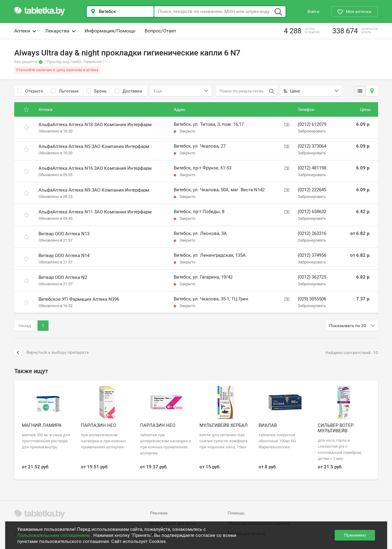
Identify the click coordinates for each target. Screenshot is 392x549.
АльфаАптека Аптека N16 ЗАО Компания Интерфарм (95, 168)
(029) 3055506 (312, 299)
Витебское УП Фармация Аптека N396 (79, 299)
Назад (25, 326)
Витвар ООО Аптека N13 (64, 234)
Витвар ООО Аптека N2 (63, 277)
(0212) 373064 (312, 146)
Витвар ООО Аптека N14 (64, 256)
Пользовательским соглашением (54, 535)
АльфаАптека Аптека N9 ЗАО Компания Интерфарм (94, 190)
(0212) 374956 (312, 255)
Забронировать (312, 131)
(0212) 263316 (312, 233)
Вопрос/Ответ (161, 31)
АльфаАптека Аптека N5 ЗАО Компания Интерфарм (94, 146)
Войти (313, 12)
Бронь (97, 91)
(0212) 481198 (312, 168)
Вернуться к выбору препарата (52, 353)
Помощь (236, 513)
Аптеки (25, 31)
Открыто (30, 91)
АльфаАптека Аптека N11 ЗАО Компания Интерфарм (95, 212)
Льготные (65, 91)
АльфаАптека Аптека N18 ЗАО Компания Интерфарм (95, 125)
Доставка (128, 91)
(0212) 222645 (312, 190)
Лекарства (60, 31)
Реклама (159, 513)
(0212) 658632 (312, 212)
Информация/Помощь (110, 31)
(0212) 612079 (312, 124)
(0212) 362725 (312, 277)
